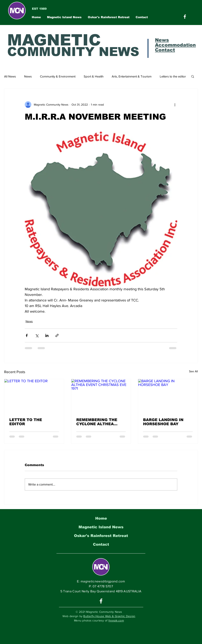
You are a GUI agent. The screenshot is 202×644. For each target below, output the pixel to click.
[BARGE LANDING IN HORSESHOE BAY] (168, 396)
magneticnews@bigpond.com (103, 581)
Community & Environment (58, 76)
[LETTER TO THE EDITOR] (34, 396)
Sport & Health (94, 76)
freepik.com (116, 620)
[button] (193, 76)
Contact (101, 544)
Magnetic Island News (101, 527)
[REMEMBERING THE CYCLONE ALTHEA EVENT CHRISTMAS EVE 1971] (101, 396)
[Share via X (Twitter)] (37, 335)
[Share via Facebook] (27, 335)
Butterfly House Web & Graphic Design (109, 616)
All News (10, 76)
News (28, 76)
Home (101, 518)
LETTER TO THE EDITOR (26, 422)
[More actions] (175, 105)
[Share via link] (57, 335)
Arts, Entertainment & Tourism (132, 76)
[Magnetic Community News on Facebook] (185, 17)
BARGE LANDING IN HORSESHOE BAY (163, 422)
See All (193, 371)
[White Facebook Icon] (101, 601)
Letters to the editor (173, 76)
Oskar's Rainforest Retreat (101, 536)
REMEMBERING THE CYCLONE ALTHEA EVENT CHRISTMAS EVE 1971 (101, 422)
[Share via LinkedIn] (47, 335)
